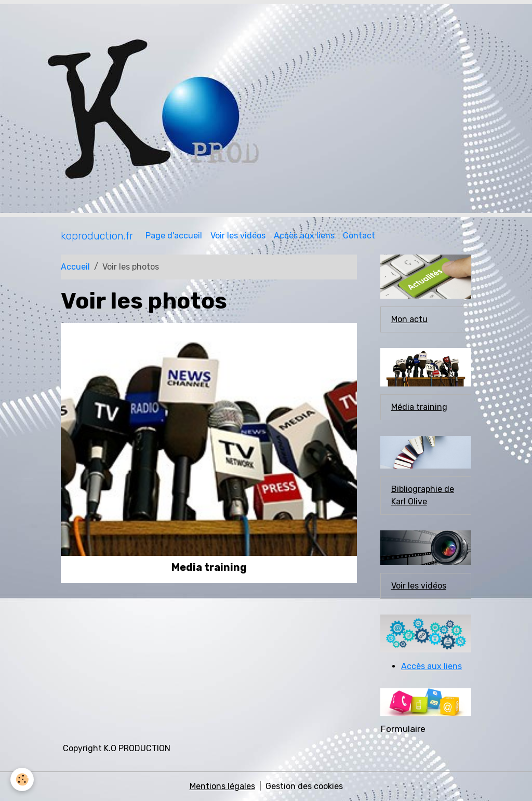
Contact (359, 236)
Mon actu (409, 319)
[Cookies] (22, 779)
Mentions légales (222, 786)
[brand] (97, 236)
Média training (419, 407)
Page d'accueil (174, 236)
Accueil (75, 267)
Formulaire (403, 729)
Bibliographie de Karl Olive (423, 495)
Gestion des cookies (304, 786)
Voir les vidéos (238, 236)
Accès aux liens (304, 236)
